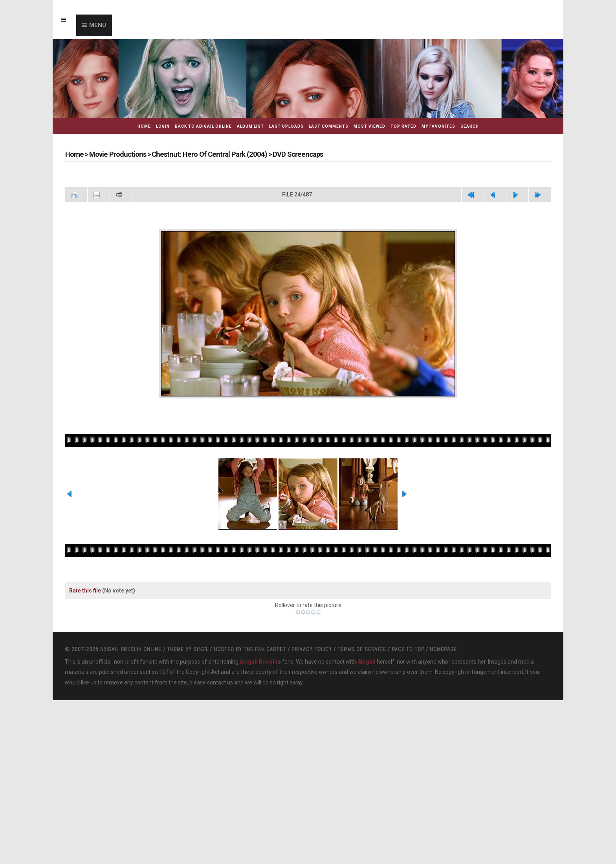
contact (216, 746)
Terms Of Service (362, 713)
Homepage (443, 713)
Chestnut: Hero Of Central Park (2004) (204, 154)
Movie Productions (116, 154)
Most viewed (369, 126)
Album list (250, 126)
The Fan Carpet (265, 713)
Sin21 (201, 713)
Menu (98, 25)
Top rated (403, 126)
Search (470, 126)
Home (144, 126)
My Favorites (438, 126)
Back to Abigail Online (203, 126)
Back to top (408, 713)
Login (163, 126)
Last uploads (286, 126)
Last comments (329, 126)
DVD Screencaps (288, 154)
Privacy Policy (312, 713)
